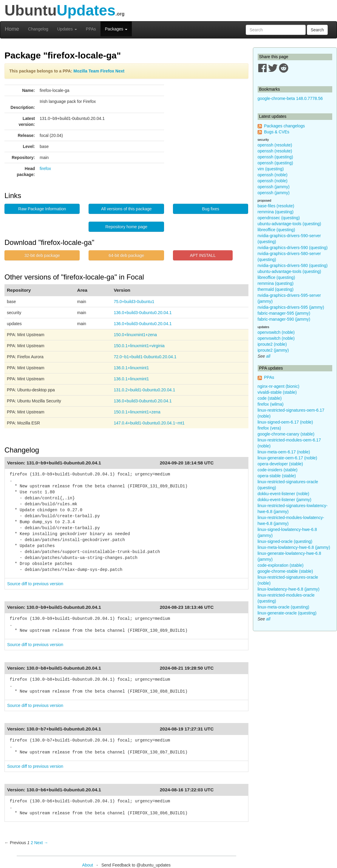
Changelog (38, 29)
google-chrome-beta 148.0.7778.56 (290, 98)
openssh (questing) (275, 157)
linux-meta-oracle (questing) (284, 607)
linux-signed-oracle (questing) (285, 541)
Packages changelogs (284, 126)
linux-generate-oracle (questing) (287, 613)
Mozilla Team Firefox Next (99, 71)
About (88, 865)
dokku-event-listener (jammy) (285, 500)
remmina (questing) (276, 212)
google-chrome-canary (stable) (286, 434)
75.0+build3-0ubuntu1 (134, 302)
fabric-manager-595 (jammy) (284, 313)
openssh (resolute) (275, 145)
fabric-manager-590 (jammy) (284, 319)
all (268, 356)
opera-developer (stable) (280, 464)
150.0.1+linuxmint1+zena (137, 412)
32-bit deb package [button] (42, 255)
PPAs (91, 29)
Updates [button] (67, 29)
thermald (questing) (276, 289)
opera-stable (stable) (277, 476)
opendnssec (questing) (279, 218)
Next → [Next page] (41, 843)
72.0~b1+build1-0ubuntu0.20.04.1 (145, 357)
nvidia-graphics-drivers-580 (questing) (293, 265)
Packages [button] (116, 29)
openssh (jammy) (274, 187)
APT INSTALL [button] (203, 255)
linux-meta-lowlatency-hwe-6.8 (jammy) (294, 547)
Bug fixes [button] (211, 209)
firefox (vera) (269, 428)
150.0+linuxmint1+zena (135, 335)
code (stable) (270, 398)
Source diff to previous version (35, 584)
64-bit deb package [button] (126, 255)
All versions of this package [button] (126, 209)
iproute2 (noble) (272, 344)
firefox (45, 169)
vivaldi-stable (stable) (277, 392)
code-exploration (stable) (281, 565)
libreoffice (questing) (276, 230)
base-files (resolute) (276, 206)
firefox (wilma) (271, 404)
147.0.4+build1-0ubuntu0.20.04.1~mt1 (149, 423)
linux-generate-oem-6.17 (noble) (287, 458)
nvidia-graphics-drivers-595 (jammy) (291, 307)
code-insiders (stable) (278, 470)
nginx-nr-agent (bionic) (279, 386)
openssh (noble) (273, 175)
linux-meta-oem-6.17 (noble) (284, 452)
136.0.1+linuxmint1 (131, 368)
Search (317, 30)
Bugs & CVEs (277, 132)
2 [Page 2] (32, 843)
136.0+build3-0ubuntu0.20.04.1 (143, 313)
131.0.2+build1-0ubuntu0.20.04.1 (144, 390)
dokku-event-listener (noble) (284, 494)
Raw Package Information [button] (42, 209)
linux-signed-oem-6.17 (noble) (285, 422)
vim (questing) (271, 169)
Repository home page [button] (126, 227)
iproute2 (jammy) (273, 350)
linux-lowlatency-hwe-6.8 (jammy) (289, 589)
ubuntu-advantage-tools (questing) (289, 224)
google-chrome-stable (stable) (285, 571)
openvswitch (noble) (276, 332)
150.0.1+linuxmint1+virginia (139, 346)
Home (12, 29)
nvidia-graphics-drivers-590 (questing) (293, 248)
